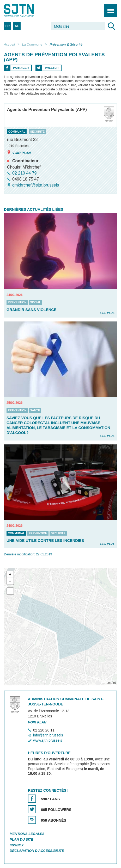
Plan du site (21, 839)
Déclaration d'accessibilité (37, 851)
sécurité (37, 132)
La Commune (32, 44)
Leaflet (111, 683)
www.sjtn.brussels (48, 740)
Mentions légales (27, 834)
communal (17, 132)
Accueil (9, 44)
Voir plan (19, 153)
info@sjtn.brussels (48, 735)
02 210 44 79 (24, 173)
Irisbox (17, 845)
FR (8, 26)
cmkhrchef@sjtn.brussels (36, 185)
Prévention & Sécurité (66, 44)
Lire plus (107, 313)
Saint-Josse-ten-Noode (26, 10)
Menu (109, 8)
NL (17, 26)
